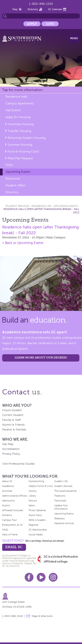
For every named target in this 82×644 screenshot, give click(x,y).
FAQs (9, 165)
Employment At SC (13, 525)
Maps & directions (42, 616)
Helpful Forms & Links (41, 486)
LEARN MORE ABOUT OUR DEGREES (41, 357)
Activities (7, 491)
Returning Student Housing (27, 138)
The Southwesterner (65, 491)
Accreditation (11, 449)
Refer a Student (37, 520)
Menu (74, 38)
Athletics (7, 515)
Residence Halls (16, 97)
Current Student (13, 415)
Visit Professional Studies (19, 464)
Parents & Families (14, 430)
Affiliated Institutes (13, 510)
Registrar (34, 525)
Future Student (12, 410)
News (32, 505)
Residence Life (41, 206)
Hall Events (13, 110)
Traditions (60, 496)
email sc (14, 547)
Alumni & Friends (13, 425)
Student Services (17, 206)
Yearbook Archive (64, 523)
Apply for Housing (18, 117)
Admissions (9, 501)
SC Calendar (55, 9)
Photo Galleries (37, 510)
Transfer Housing (19, 131)
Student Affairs (16, 185)
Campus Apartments (20, 103)
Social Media (36, 535)
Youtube (41, 577)
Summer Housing (20, 145)
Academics (8, 486)
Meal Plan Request (20, 158)
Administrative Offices (15, 496)
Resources (13, 179)
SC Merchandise (38, 530)
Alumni (6, 505)
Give (50, 24)
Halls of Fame (10, 535)
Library (32, 496)
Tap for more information (22, 90)
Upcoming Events (18, 172)
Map (15, 9)
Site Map (8, 444)
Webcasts (59, 518)
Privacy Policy (11, 454)
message (28, 616)
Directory (33, 9)
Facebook (29, 577)
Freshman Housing (21, 124)
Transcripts (60, 501)
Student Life (61, 481)
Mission (33, 501)
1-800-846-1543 (41, 4)
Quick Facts (35, 515)
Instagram (53, 577)
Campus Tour (10, 520)
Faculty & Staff (11, 420)
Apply (32, 24)
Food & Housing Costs (23, 151)
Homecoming (36, 481)
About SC (7, 481)
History (33, 491)
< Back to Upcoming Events (23, 243)
